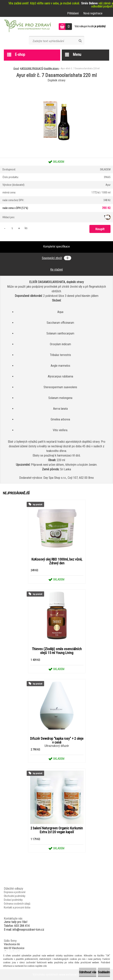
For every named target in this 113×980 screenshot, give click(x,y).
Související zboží (56, 258)
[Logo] (27, 26)
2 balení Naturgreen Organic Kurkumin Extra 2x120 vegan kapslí (57, 830)
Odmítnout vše (88, 972)
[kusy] (12, 228)
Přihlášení (73, 13)
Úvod (16, 68)
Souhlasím (104, 972)
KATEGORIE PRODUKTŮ (32, 68)
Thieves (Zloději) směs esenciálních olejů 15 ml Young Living (57, 651)
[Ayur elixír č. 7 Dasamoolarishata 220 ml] (57, 85)
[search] (80, 41)
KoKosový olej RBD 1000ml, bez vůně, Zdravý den (57, 561)
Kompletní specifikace (56, 246)
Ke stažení (56, 270)
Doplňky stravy (52, 68)
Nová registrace (93, 13)
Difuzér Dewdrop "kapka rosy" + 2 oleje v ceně (57, 741)
